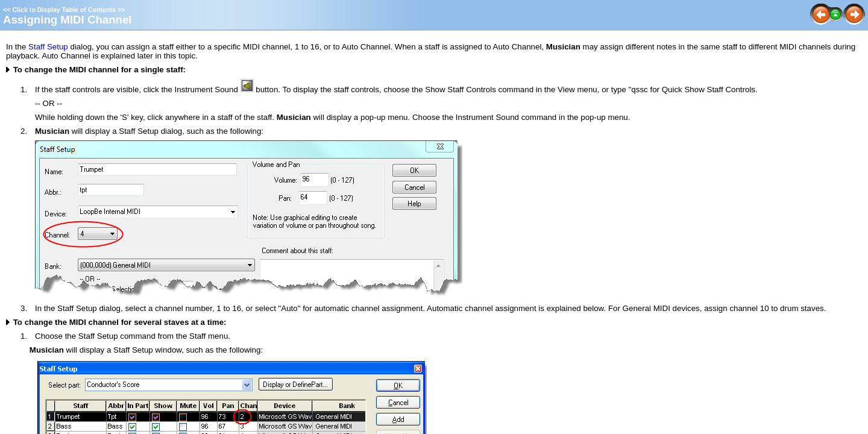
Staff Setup (48, 47)
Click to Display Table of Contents (64, 10)
